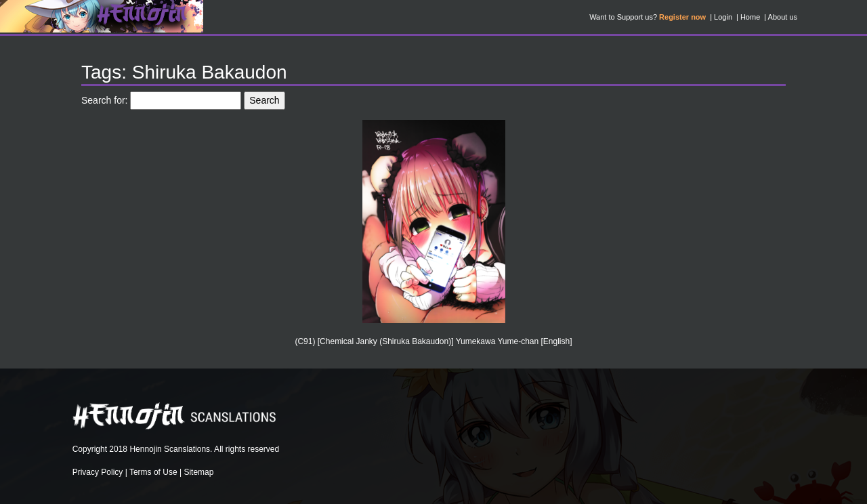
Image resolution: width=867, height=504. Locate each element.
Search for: (104, 100)
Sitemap (198, 472)
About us (783, 17)
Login (723, 17)
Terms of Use (153, 472)
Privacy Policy (98, 472)
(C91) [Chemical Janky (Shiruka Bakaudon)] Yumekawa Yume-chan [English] (433, 341)
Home (750, 17)
